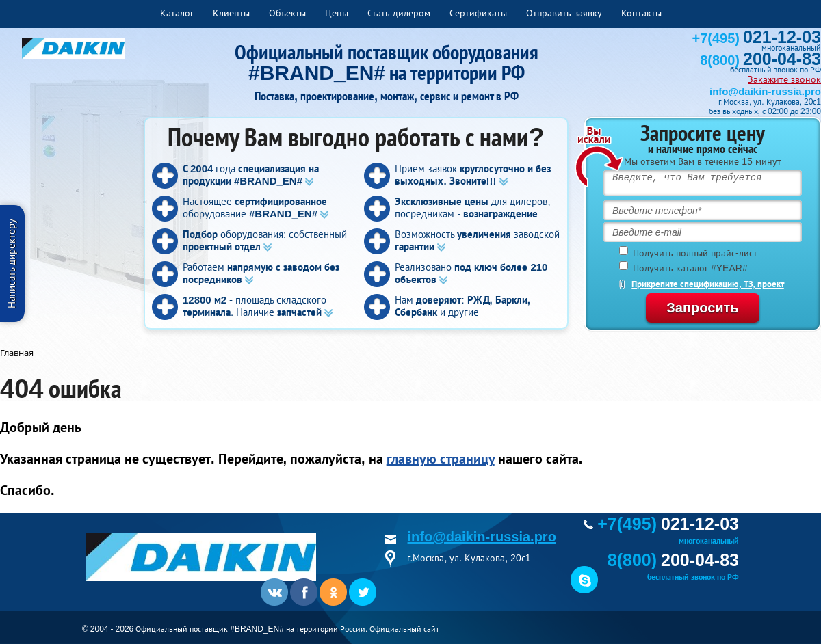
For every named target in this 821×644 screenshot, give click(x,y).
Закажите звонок (784, 79)
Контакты (641, 13)
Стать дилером (399, 13)
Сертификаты (478, 13)
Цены (337, 13)
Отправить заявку (564, 13)
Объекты (287, 13)
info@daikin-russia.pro (765, 91)
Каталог (177, 13)
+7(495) (757, 38)
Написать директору (11, 264)
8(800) (760, 60)
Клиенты (231, 13)
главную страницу (441, 459)
